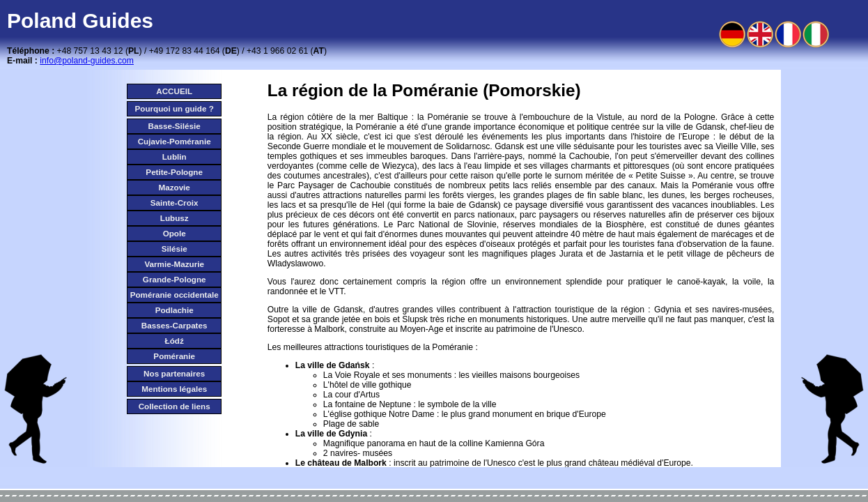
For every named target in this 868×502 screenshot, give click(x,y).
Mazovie (174, 187)
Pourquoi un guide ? (175, 108)
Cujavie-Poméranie (175, 141)
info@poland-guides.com (87, 61)
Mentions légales (174, 389)
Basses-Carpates (175, 325)
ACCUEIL (174, 91)
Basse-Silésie (175, 126)
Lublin (175, 157)
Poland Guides (80, 21)
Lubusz (175, 218)
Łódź (175, 341)
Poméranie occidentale (175, 295)
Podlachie (175, 310)
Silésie (175, 249)
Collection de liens (175, 406)
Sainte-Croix (175, 203)
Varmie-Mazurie (174, 264)
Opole (175, 233)
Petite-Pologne (174, 172)
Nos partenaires (174, 373)
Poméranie (174, 356)
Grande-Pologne (175, 279)
